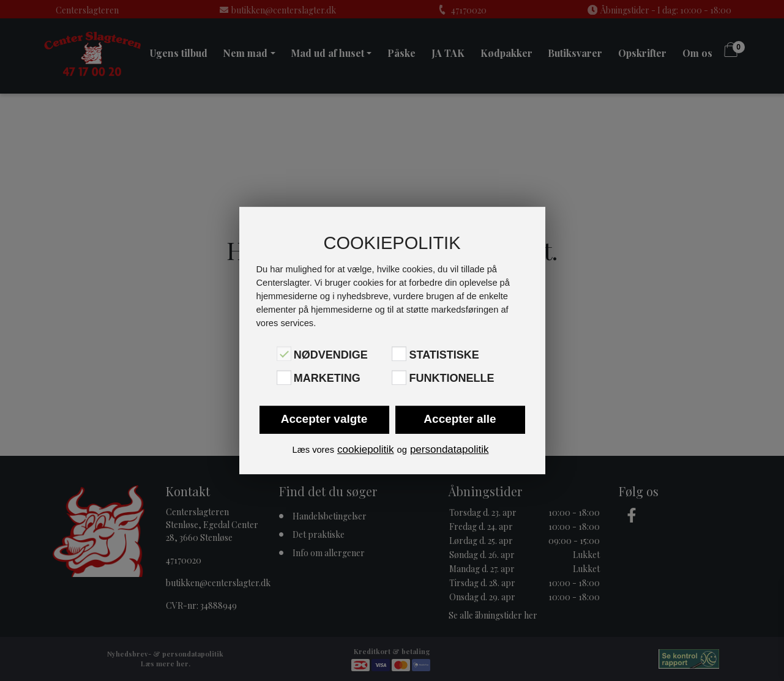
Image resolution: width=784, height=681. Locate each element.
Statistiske (444, 355)
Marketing (327, 379)
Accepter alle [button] (460, 419)
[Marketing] (284, 378)
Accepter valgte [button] (324, 419)
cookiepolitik (366, 449)
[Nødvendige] (284, 354)
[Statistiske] (399, 354)
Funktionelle (451, 379)
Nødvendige (331, 355)
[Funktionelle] (399, 378)
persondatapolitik (450, 449)
